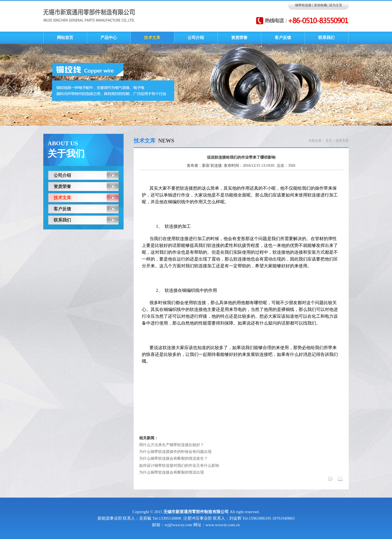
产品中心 (109, 38)
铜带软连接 (303, 5)
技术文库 (152, 38)
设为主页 (336, 5)
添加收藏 (320, 5)
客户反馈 (283, 38)
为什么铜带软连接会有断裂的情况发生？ (173, 458)
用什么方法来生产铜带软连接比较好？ (171, 445)
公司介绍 (196, 38)
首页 (329, 141)
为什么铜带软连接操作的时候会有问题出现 (175, 452)
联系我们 (326, 38)
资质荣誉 (239, 38)
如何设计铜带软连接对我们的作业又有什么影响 (179, 466)
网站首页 (65, 38)
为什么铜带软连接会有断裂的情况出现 (171, 472)
